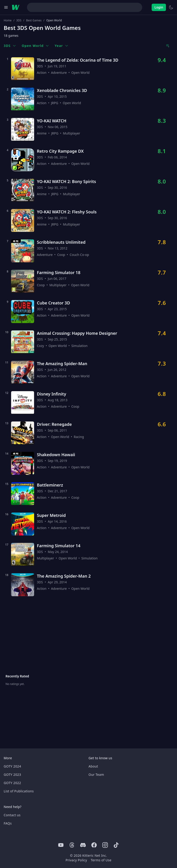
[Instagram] (105, 845)
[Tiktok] (116, 845)
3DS (19, 20)
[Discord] (83, 845)
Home (8, 20)
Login (159, 7)
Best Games (34, 20)
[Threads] (72, 845)
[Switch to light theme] (171, 7)
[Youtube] (61, 845)
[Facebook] (94, 845)
